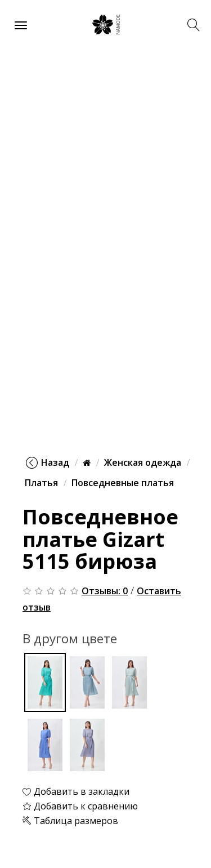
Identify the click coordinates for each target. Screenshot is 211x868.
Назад (48, 462)
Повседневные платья (123, 483)
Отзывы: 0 (105, 591)
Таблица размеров (70, 821)
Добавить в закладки (76, 791)
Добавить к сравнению (80, 806)
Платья (41, 483)
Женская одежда (143, 462)
